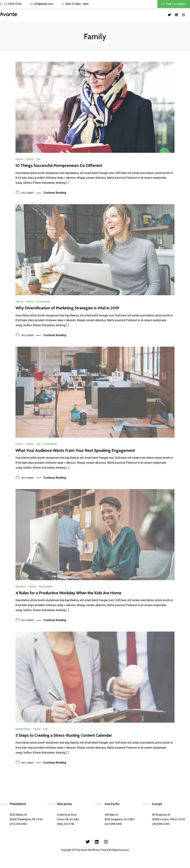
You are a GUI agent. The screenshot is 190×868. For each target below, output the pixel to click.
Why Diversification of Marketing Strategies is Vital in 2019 (67, 308)
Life (38, 159)
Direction (21, 587)
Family (30, 159)
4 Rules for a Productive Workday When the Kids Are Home (68, 593)
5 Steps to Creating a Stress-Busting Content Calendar (64, 735)
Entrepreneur (23, 729)
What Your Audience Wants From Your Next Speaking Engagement (75, 450)
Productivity (43, 302)
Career (19, 159)
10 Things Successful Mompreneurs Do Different (59, 165)
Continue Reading (55, 193)
